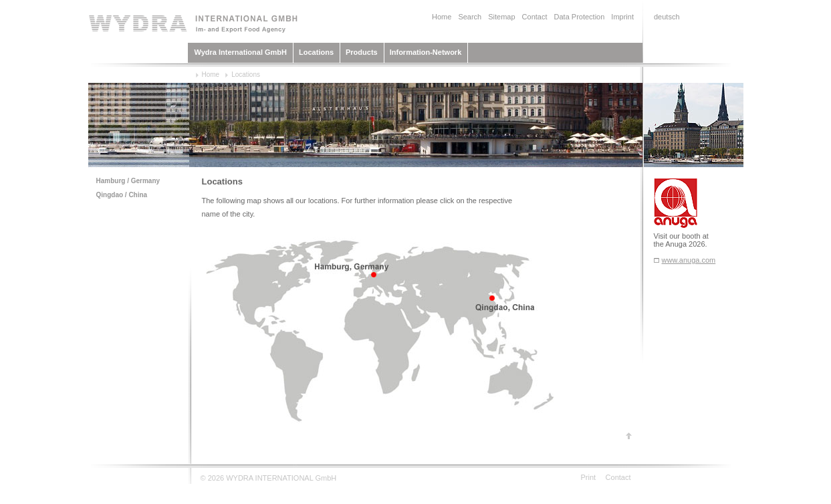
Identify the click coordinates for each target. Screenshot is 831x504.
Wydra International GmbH (241, 52)
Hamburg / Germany (128, 181)
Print (589, 477)
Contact (535, 17)
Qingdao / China (122, 195)
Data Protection (580, 17)
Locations (316, 52)
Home (442, 17)
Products (362, 52)
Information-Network (426, 52)
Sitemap (501, 17)
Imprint (622, 17)
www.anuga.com (689, 260)
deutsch (667, 17)
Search (470, 17)
